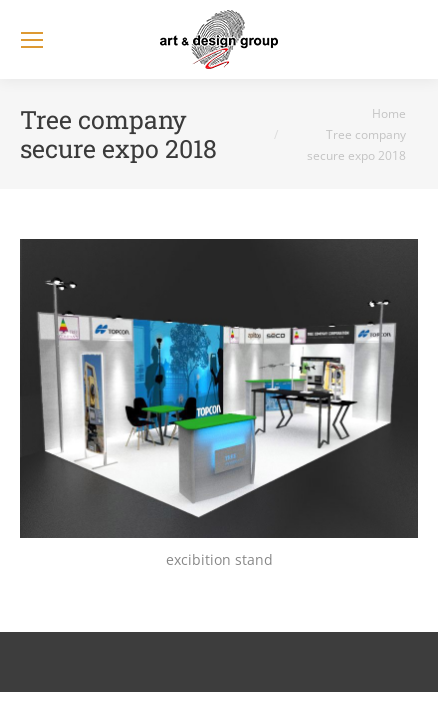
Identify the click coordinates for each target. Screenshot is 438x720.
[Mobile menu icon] (32, 40)
